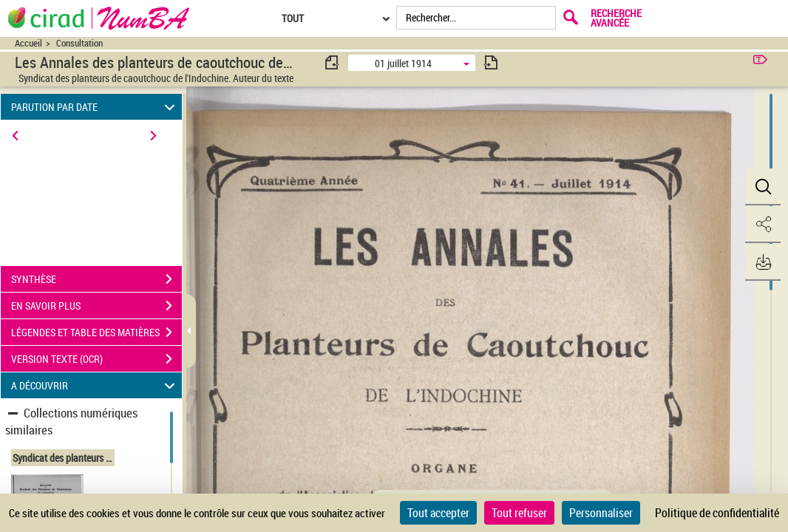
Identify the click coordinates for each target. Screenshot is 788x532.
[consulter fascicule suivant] (491, 62)
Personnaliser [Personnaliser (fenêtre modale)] (601, 513)
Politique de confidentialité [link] (717, 513)
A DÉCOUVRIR (95, 385)
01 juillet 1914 (403, 63)
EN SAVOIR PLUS (96, 306)
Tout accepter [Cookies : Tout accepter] (438, 513)
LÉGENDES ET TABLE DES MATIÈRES (96, 332)
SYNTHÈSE (96, 279)
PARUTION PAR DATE (95, 107)
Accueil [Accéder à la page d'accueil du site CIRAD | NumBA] (28, 43)
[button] (762, 187)
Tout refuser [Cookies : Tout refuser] (519, 513)
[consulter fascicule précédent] (333, 62)
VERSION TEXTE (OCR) (96, 359)
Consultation (79, 43)
